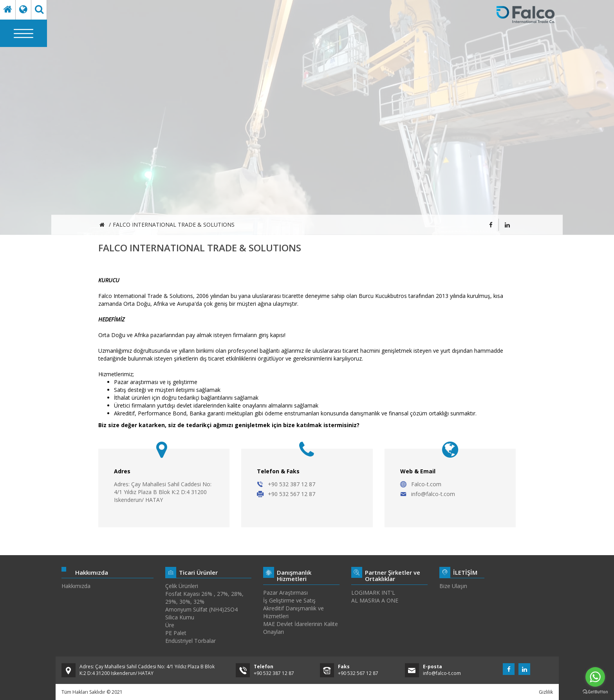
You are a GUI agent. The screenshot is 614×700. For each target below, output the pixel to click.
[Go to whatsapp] (595, 677)
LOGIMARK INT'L (373, 593)
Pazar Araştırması (285, 593)
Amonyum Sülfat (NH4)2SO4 (201, 609)
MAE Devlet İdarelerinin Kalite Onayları (301, 628)
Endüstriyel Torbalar (191, 641)
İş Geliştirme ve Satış (289, 600)
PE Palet (176, 633)
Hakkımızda (76, 586)
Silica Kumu (180, 617)
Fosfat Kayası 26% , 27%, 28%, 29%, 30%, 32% (204, 598)
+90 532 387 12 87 (292, 484)
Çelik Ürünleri (182, 586)
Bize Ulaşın (453, 586)
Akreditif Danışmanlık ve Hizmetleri (293, 612)
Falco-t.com (426, 484)
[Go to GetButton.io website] (595, 692)
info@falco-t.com (433, 494)
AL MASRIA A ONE (375, 600)
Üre (170, 625)
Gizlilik (546, 692)
